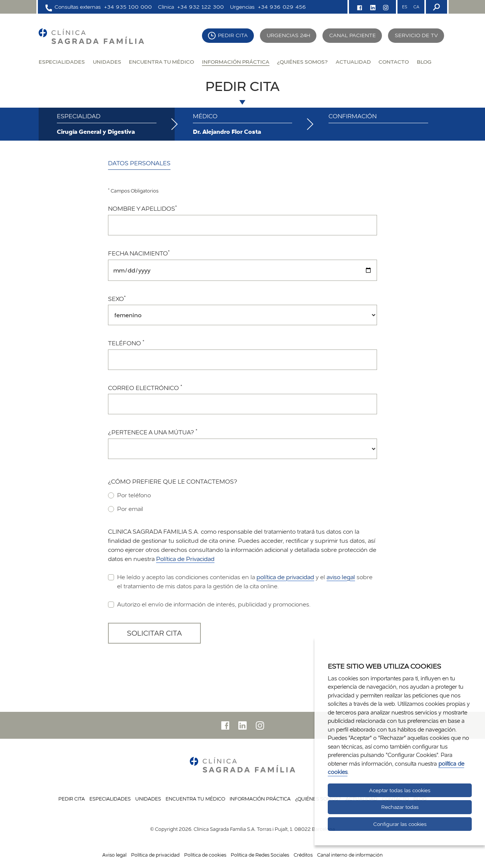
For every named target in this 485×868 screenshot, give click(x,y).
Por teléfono (129, 495)
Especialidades (62, 62)
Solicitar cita (154, 633)
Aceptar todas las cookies (400, 790)
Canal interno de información (350, 855)
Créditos (303, 855)
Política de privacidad (155, 855)
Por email (126, 509)
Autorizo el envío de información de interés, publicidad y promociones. (209, 604)
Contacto (394, 62)
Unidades (107, 62)
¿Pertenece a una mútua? (153, 432)
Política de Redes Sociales (260, 855)
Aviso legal (114, 855)
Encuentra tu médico (161, 62)
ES (405, 7)
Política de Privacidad (185, 559)
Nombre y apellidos (142, 208)
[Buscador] (436, 7)
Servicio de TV (416, 35)
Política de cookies (205, 855)
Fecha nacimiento (139, 253)
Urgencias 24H (289, 35)
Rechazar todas (400, 807)
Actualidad (353, 62)
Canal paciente (353, 35)
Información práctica (236, 62)
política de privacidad (285, 577)
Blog (424, 62)
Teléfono (126, 343)
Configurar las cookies (400, 824)
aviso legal (341, 577)
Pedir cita (233, 35)
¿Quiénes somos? (302, 62)
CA (416, 7)
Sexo (117, 299)
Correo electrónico (145, 388)
